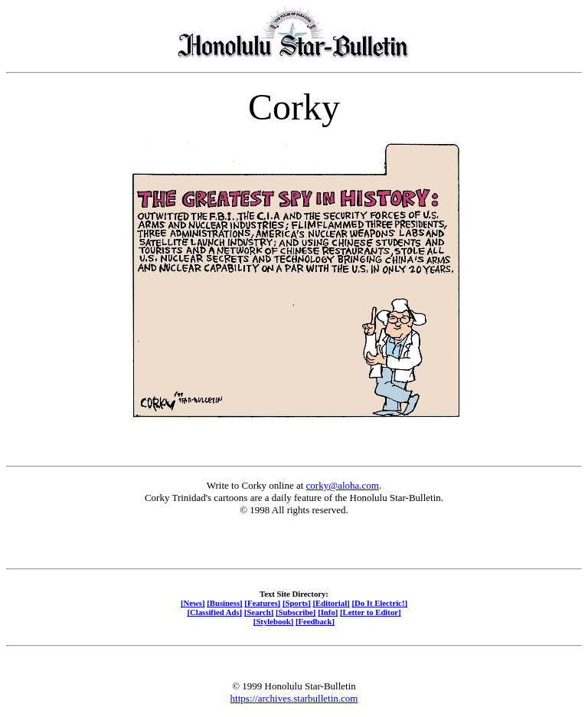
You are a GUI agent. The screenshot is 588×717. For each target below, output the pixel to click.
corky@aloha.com (343, 485)
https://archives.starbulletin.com (294, 698)
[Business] (224, 603)
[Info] (328, 612)
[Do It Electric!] (379, 603)
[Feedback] (315, 621)
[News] (193, 603)
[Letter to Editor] (371, 612)
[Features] (262, 603)
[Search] (259, 612)
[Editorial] (331, 603)
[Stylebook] (273, 621)
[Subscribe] (296, 612)
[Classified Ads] (214, 612)
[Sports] (297, 603)
